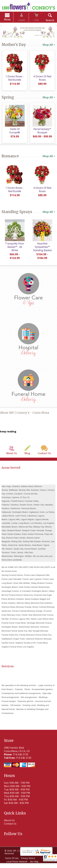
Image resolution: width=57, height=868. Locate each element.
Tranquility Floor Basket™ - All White (14, 248)
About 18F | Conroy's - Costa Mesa (25, 414)
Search (46, 21)
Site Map (36, 866)
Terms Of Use (12, 863)
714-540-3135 (20, 759)
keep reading (8, 433)
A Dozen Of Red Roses (43, 79)
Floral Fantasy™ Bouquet (43, 132)
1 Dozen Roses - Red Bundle (14, 79)
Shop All (49, 45)
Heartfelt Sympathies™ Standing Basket (43, 248)
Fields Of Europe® (14, 130)
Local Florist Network (17, 866)
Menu (11, 20)
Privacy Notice (30, 863)
